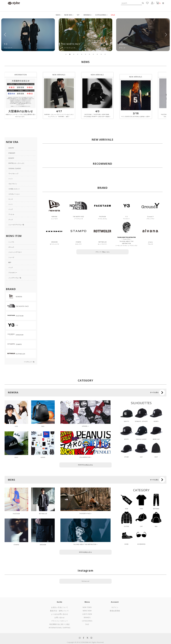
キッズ (11, 199)
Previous (5, 35)
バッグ (11, 209)
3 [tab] (74, 54)
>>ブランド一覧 (29, 362)
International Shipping (60, 628)
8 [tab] (93, 54)
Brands (87, 617)
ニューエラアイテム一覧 (16, 225)
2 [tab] (70, 54)
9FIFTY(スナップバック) (16, 163)
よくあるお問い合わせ (60, 614)
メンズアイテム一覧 (15, 278)
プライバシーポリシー (60, 621)
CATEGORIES (101, 15)
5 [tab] (82, 54)
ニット (11, 204)
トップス (11, 242)
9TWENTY (12, 153)
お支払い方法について (60, 607)
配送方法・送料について (60, 611)
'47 (78, 15)
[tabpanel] (28, 35)
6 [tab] (85, 54)
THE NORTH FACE (85, 514)
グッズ (11, 220)
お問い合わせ (59, 617)
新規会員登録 (115, 611)
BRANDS (87, 15)
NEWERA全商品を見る (86, 465)
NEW (58, 15)
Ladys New (87, 614)
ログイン (115, 607)
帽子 (10, 262)
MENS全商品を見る (85, 552)
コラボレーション (14, 194)
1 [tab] (66, 54)
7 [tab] (89, 54)
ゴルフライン (13, 184)
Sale (87, 624)
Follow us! (86, 581)
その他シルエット (14, 189)
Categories (87, 621)
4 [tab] (78, 54)
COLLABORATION (85, 457)
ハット (11, 179)
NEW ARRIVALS (59, 75)
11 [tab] (105, 54)
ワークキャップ (13, 174)
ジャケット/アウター (15, 252)
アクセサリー (13, 273)
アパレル (11, 214)
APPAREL (85, 426)
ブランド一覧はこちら (103, 252)
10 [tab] (101, 54)
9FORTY (11, 158)
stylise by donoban (14, 3)
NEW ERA (68, 15)
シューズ (11, 257)
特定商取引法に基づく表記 (60, 624)
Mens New (87, 611)
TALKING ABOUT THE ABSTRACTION (85, 544)
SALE (113, 15)
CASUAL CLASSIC (15, 168)
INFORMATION (21, 75)
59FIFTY (11, 148)
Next (166, 35)
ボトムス (11, 247)
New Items (87, 607)
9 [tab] (97, 54)
